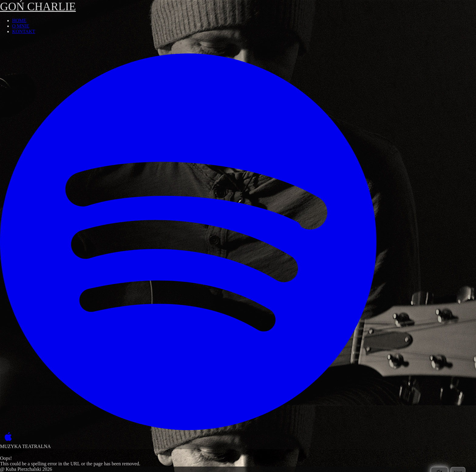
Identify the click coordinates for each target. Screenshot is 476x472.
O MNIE (21, 26)
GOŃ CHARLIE (38, 7)
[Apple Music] (7, 437)
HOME (19, 21)
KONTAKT (24, 31)
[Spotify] (188, 242)
